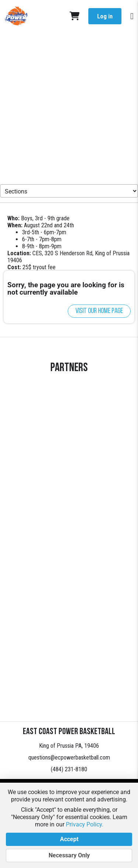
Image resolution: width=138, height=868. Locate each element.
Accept (69, 839)
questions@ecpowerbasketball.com (69, 757)
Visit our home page (99, 311)
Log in (105, 16)
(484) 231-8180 (69, 769)
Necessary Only (69, 855)
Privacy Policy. (85, 824)
